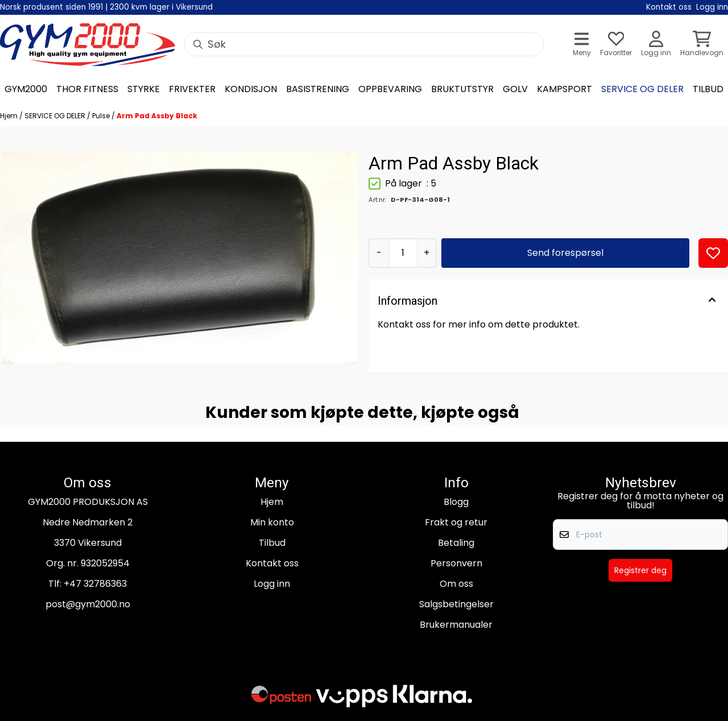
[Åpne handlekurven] (702, 45)
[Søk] (364, 44)
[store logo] (88, 45)
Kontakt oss (272, 563)
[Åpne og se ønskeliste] (616, 45)
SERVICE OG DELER (56, 116)
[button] (713, 253)
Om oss (456, 584)
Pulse (102, 116)
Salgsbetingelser (456, 604)
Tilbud (272, 543)
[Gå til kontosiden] (656, 45)
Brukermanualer (456, 625)
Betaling (456, 543)
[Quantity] (403, 253)
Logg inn (272, 584)
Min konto (272, 522)
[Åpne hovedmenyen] (582, 45)
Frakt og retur (456, 522)
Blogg (456, 502)
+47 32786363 (95, 584)
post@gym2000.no (88, 604)
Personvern (456, 563)
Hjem (10, 116)
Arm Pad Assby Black (157, 116)
